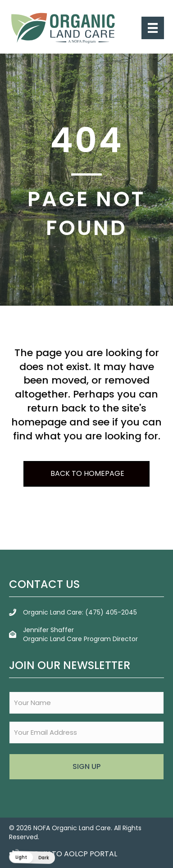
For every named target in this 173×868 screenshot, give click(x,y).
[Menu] (153, 28)
